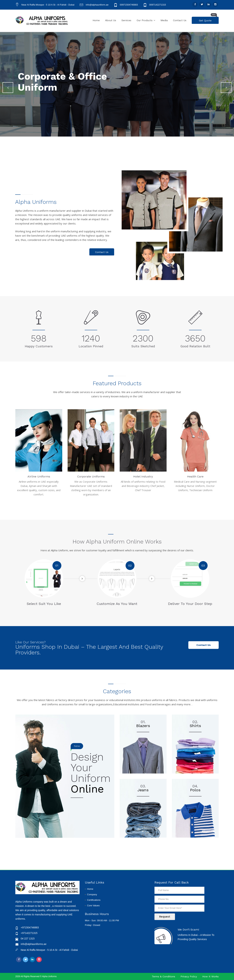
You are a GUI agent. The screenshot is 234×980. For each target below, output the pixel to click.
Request (165, 917)
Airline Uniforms (39, 476)
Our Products (145, 20)
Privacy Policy (189, 976)
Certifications (94, 900)
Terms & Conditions (163, 976)
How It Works (210, 976)
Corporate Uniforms (91, 476)
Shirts (195, 726)
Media (164, 20)
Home (96, 20)
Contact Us (180, 20)
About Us (111, 20)
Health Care (195, 476)
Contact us (204, 645)
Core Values (93, 905)
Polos (195, 790)
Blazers (143, 726)
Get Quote (208, 19)
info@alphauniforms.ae (34, 944)
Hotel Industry (143, 476)
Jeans (143, 790)
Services (126, 20)
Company (92, 894)
